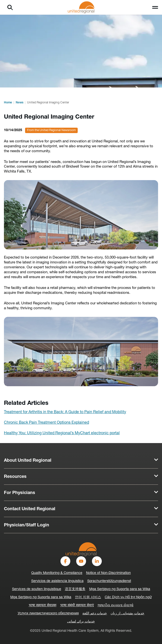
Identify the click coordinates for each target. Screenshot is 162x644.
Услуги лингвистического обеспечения (48, 613)
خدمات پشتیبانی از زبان (127, 613)
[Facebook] (65, 561)
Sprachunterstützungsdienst (109, 581)
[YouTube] (81, 561)
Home (8, 103)
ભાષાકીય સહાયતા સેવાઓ (116, 605)
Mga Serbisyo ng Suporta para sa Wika (120, 589)
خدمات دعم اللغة (95, 613)
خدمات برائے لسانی (81, 622)
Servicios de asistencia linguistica (57, 581)
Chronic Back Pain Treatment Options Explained (46, 423)
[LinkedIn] (97, 561)
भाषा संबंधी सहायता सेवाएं (77, 605)
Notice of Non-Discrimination (108, 573)
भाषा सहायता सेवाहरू (43, 605)
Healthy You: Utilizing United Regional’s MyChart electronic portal (62, 433)
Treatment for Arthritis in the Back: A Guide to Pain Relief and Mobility (65, 412)
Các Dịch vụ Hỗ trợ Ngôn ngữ (128, 597)
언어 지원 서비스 (88, 597)
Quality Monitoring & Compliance (57, 573)
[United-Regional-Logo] (81, 549)
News (20, 103)
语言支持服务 (75, 589)
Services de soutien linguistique (37, 589)
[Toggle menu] (155, 7)
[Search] (10, 7)
